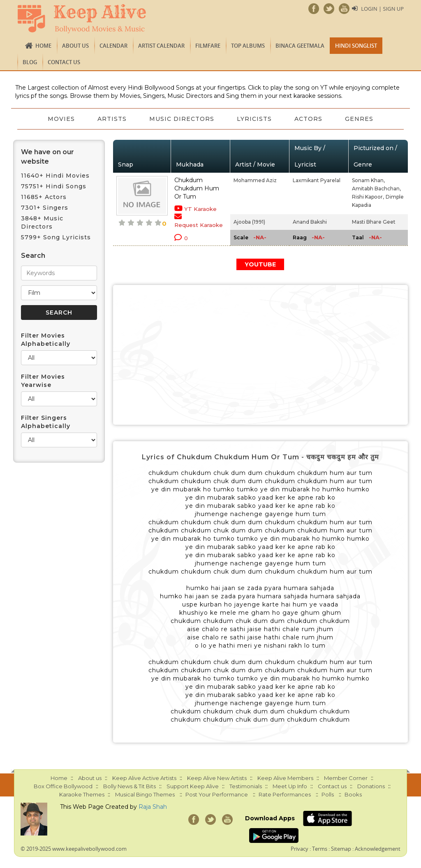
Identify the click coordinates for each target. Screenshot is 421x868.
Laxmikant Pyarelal (317, 180)
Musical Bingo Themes (145, 794)
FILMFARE (208, 46)
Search (33, 256)
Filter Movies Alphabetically (46, 340)
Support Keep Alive (193, 786)
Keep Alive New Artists (217, 778)
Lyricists (255, 119)
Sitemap (341, 849)
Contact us (64, 62)
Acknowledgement (378, 849)
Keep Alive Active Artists (144, 778)
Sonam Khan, (368, 180)
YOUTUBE (260, 264)
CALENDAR (113, 46)
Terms (320, 849)
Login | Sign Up (382, 9)
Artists (112, 119)
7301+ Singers (45, 208)
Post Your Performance (217, 794)
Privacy (300, 849)
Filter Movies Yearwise (43, 381)
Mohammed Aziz (255, 180)
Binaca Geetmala (300, 46)
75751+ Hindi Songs (54, 186)
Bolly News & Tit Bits (130, 786)
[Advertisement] (261, 355)
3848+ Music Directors (42, 222)
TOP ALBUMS (248, 46)
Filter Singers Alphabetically (46, 422)
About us (75, 46)
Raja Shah (153, 807)
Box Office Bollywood (63, 786)
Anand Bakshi (310, 222)
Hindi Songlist (356, 46)
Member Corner (346, 778)
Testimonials (246, 786)
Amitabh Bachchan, (376, 189)
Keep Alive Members (285, 778)
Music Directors (182, 119)
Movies (60, 119)
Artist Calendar (161, 46)
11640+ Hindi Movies (55, 176)
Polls (328, 794)
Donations (371, 786)
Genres (360, 119)
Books (353, 794)
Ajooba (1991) (249, 222)
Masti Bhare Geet (374, 222)
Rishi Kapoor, (368, 197)
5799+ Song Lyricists (56, 237)
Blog (30, 62)
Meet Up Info (290, 786)
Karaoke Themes (82, 794)
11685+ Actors (44, 197)
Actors (309, 119)
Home (43, 46)
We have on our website (47, 157)
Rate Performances (285, 794)
